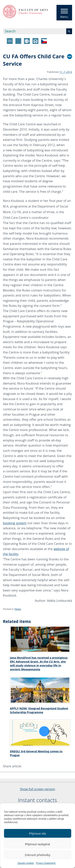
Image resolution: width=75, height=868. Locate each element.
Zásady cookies (26, 863)
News (18, 609)
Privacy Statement (46, 863)
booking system (15, 523)
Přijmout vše (37, 833)
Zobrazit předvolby (37, 855)
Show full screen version (37, 789)
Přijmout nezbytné (37, 844)
